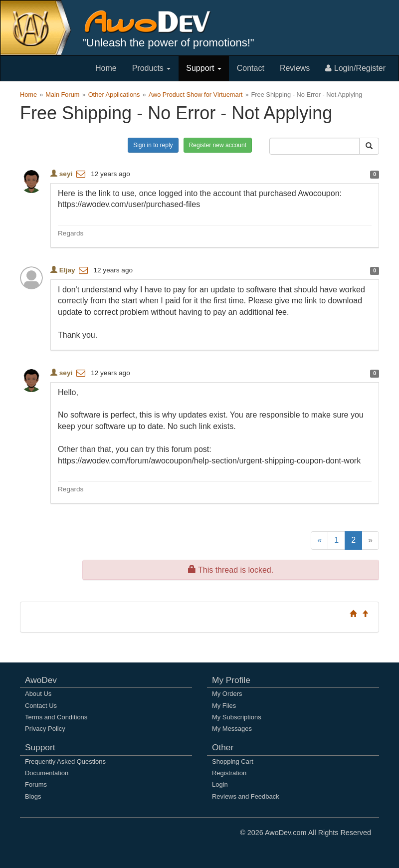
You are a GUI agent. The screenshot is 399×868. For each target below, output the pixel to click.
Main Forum (62, 95)
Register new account (218, 145)
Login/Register (355, 68)
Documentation (47, 773)
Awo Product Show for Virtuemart (196, 95)
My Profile (231, 680)
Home (106, 68)
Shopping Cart (233, 761)
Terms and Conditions (56, 717)
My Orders (227, 694)
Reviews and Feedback (246, 796)
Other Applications (114, 95)
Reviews (295, 68)
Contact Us (41, 706)
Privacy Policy (45, 729)
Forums (36, 784)
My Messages (232, 729)
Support (203, 68)
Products (152, 68)
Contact (251, 68)
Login (220, 784)
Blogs (33, 796)
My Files (224, 706)
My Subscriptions (237, 717)
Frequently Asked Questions (65, 761)
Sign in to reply (153, 145)
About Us (38, 694)
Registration (229, 773)
